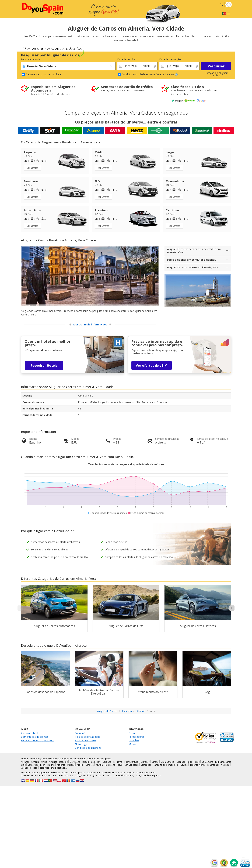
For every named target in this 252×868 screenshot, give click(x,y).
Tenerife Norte (197, 765)
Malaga (71, 765)
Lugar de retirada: (31, 59)
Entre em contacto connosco (38, 740)
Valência (225, 765)
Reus (120, 765)
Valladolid (26, 768)
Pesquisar (216, 66)
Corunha (107, 762)
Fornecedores (136, 737)
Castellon (96, 762)
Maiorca (61, 765)
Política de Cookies (86, 740)
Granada (181, 762)
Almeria (35, 762)
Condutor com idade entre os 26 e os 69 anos (150, 74)
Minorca (90, 765)
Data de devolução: (170, 59)
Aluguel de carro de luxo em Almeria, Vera (193, 267)
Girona (155, 762)
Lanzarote (33, 765)
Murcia (99, 765)
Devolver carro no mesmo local (43, 74)
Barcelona (75, 762)
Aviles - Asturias (49, 762)
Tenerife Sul (213, 765)
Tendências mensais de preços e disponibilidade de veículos (126, 464)
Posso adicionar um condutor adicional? (192, 260)
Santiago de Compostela (166, 765)
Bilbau (86, 762)
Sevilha (184, 765)
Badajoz (63, 762)
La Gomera (207, 762)
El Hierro (118, 762)
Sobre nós (81, 733)
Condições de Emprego (88, 748)
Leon (43, 765)
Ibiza (190, 762)
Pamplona (110, 765)
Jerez (197, 762)
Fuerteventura (131, 762)
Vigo (35, 768)
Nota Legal (81, 744)
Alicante (25, 762)
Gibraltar (145, 762)
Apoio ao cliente (30, 733)
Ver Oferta (32, 168)
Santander (146, 765)
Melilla (80, 765)
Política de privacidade (87, 737)
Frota (132, 733)
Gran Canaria (167, 762)
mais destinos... (59, 768)
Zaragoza (44, 768)
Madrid (51, 765)
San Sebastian (132, 765)
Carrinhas (134, 740)
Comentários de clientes (35, 737)
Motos (132, 744)
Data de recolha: (127, 59)
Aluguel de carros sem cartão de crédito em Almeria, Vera (194, 251)
